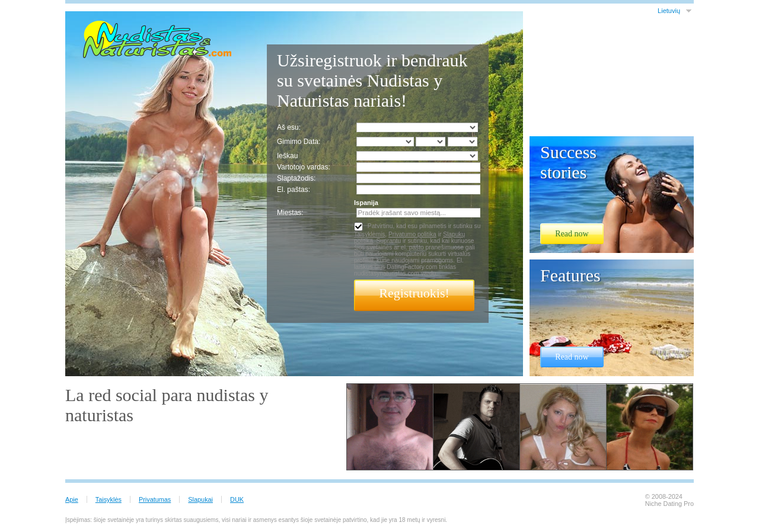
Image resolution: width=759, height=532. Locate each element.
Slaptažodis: (296, 178)
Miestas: (290, 213)
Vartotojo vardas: (304, 167)
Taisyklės (109, 499)
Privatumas (155, 499)
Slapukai (200, 499)
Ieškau (287, 156)
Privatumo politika (412, 234)
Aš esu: (289, 127)
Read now (572, 234)
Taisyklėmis (369, 234)
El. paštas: (294, 190)
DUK (237, 499)
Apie (72, 499)
